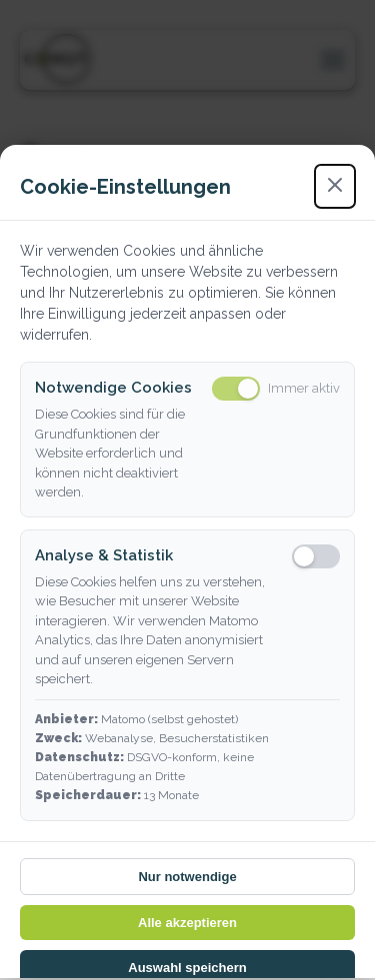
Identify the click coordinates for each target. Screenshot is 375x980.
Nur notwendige (187, 877)
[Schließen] (335, 186)
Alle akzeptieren (187, 923)
